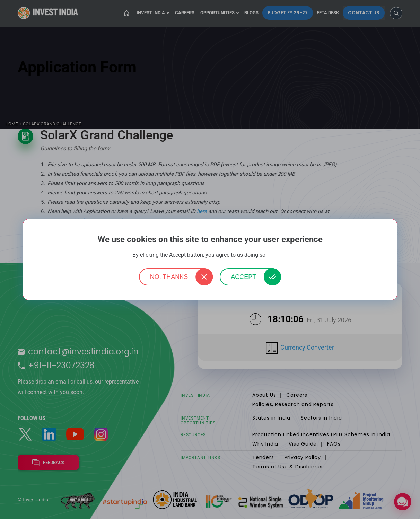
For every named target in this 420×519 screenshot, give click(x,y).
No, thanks (169, 277)
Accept (243, 277)
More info (278, 255)
